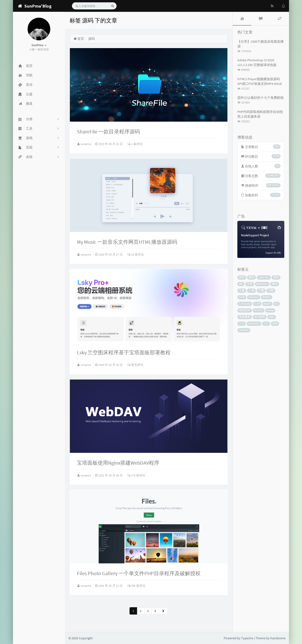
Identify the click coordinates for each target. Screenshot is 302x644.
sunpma (86, 144)
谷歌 (271, 291)
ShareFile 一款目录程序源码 (108, 132)
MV (241, 284)
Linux (270, 310)
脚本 (252, 277)
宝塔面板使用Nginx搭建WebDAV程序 (118, 463)
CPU (242, 324)
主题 (242, 291)
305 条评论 (136, 586)
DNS (272, 317)
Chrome (254, 297)
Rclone (259, 310)
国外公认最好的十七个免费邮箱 (260, 98)
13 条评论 (136, 254)
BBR (275, 324)
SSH (257, 304)
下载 (261, 291)
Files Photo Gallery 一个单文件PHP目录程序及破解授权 (139, 573)
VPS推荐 (260, 317)
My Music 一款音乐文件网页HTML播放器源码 (127, 242)
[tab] (242, 19)
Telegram (245, 304)
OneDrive (254, 324)
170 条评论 (136, 475)
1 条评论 (135, 144)
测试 (275, 284)
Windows (262, 284)
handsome (278, 638)
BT (277, 304)
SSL (266, 324)
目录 (242, 297)
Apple (267, 304)
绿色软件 (245, 310)
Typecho (264, 277)
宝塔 (250, 284)
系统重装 (245, 317)
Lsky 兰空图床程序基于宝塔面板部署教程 (124, 352)
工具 (252, 291)
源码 (276, 277)
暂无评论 (135, 365)
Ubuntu (244, 330)
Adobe (267, 297)
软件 (242, 277)
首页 (79, 39)
